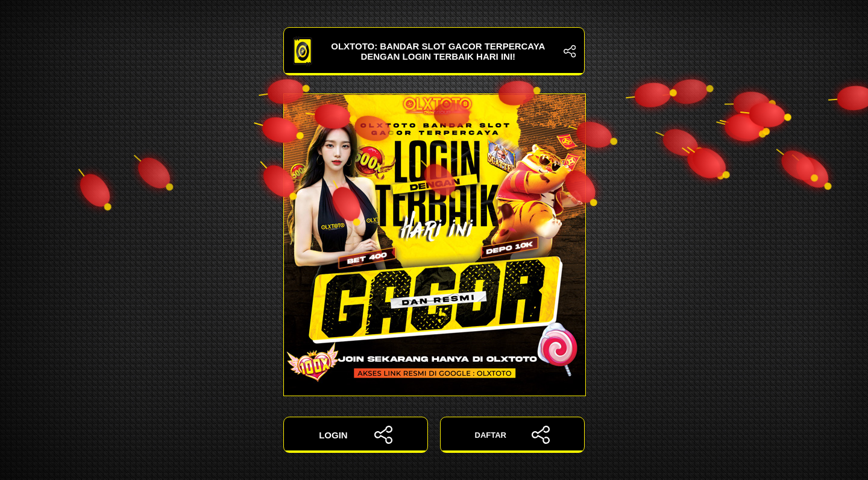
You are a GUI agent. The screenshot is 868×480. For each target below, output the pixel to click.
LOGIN (356, 435)
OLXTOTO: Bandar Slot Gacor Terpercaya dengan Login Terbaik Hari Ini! (434, 51)
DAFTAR (513, 435)
